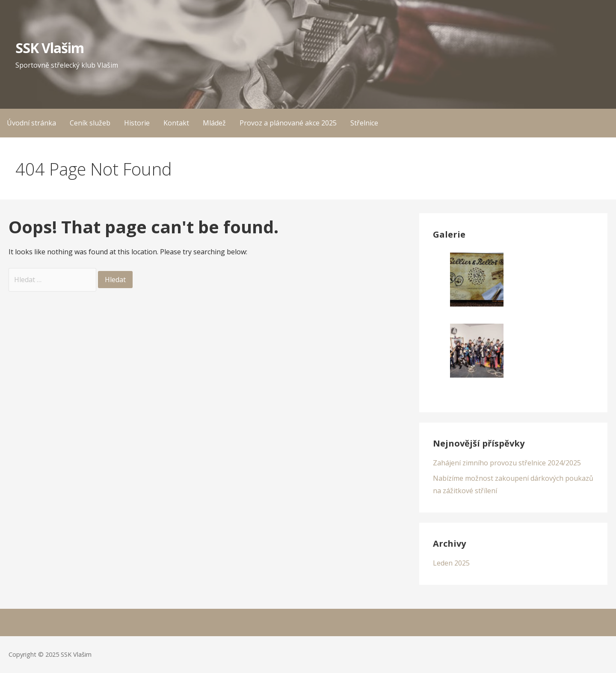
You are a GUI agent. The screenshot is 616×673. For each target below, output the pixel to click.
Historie (137, 123)
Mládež (214, 123)
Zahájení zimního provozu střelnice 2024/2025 (507, 463)
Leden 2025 (451, 563)
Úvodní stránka (31, 123)
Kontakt (176, 123)
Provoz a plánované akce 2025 (288, 123)
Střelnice (364, 123)
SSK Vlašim (50, 48)
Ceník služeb (90, 123)
